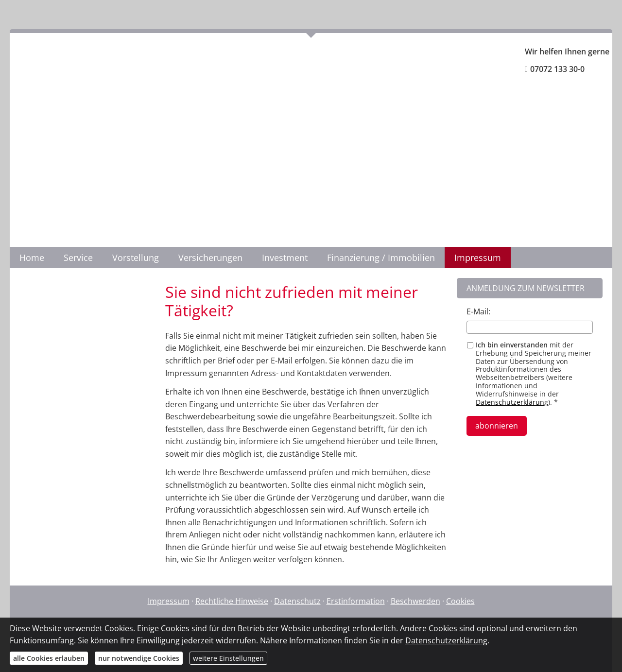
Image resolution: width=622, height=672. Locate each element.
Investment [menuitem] (285, 258)
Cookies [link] (460, 601)
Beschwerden (415, 601)
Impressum (169, 601)
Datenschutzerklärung (512, 402)
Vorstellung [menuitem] (136, 258)
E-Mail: (478, 311)
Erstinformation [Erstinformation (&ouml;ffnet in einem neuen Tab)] (356, 601)
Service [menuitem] (78, 258)
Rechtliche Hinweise (232, 601)
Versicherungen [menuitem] (210, 258)
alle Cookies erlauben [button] (49, 658)
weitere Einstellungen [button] (228, 658)
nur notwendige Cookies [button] (139, 658)
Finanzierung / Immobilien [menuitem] (381, 258)
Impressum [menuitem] (478, 258)
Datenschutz (297, 601)
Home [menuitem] (32, 258)
